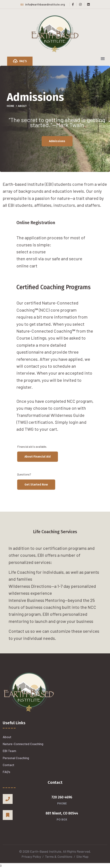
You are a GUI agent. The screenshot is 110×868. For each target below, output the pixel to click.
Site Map (82, 856)
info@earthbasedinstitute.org (43, 4)
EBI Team (9, 751)
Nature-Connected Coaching (23, 744)
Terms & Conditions (59, 856)
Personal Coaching (16, 758)
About (7, 737)
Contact (8, 765)
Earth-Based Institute (46, 851)
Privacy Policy (31, 856)
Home (11, 106)
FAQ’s (6, 772)
